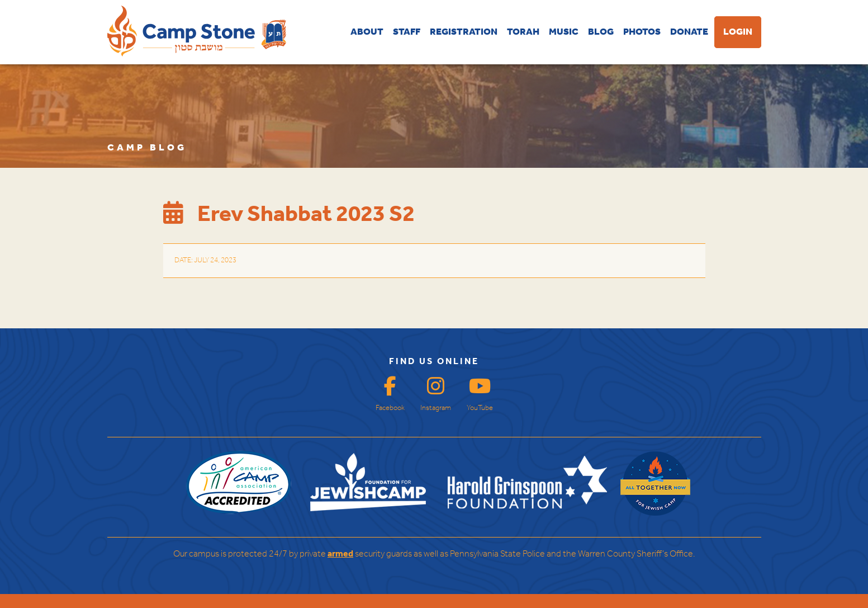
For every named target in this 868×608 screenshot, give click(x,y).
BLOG (601, 32)
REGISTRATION (464, 32)
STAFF (407, 32)
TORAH (523, 32)
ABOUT (367, 32)
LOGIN (738, 32)
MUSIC (564, 32)
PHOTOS (642, 32)
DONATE (689, 32)
